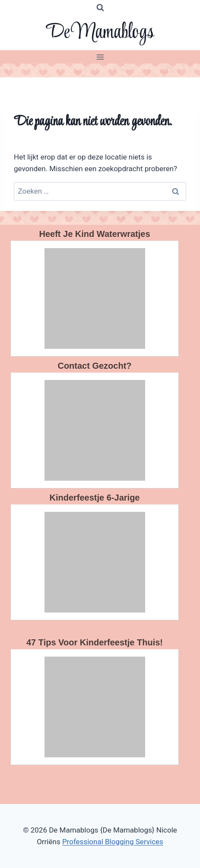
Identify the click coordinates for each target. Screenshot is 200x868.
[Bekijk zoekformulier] (100, 8)
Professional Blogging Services (113, 842)
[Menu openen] (100, 57)
